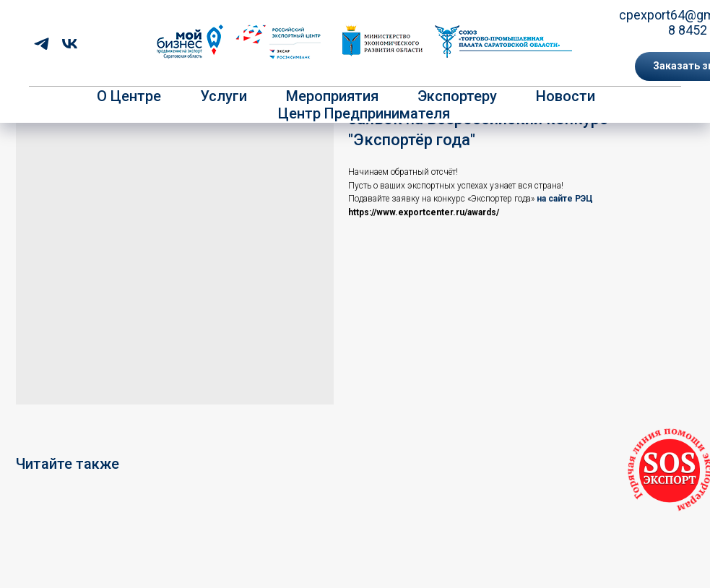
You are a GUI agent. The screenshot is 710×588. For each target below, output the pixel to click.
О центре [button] (129, 96)
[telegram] (42, 44)
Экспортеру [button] (457, 96)
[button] (670, 471)
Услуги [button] (224, 96)
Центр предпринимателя (364, 113)
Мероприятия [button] (332, 96)
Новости (566, 96)
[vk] (70, 44)
